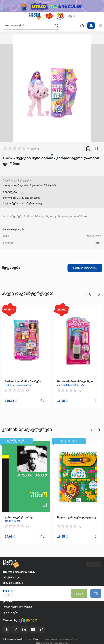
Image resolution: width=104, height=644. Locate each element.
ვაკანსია (8, 601)
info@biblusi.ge (11, 577)
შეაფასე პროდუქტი (85, 268)
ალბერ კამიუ (13, 521)
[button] (35, 16)
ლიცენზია (33, 639)
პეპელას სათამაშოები (18, 385)
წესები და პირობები (13, 639)
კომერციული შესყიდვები (18, 607)
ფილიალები (10, 612)
